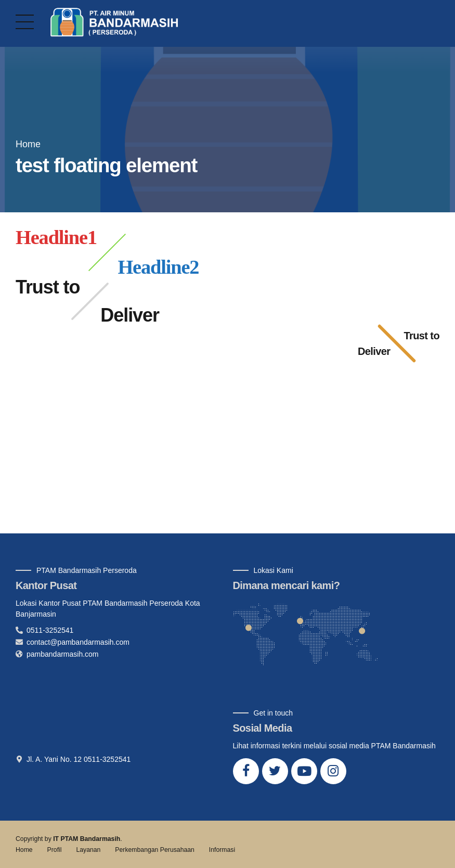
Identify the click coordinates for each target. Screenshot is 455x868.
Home (28, 144)
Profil (55, 850)
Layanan (88, 850)
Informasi (222, 850)
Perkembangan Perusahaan (155, 850)
